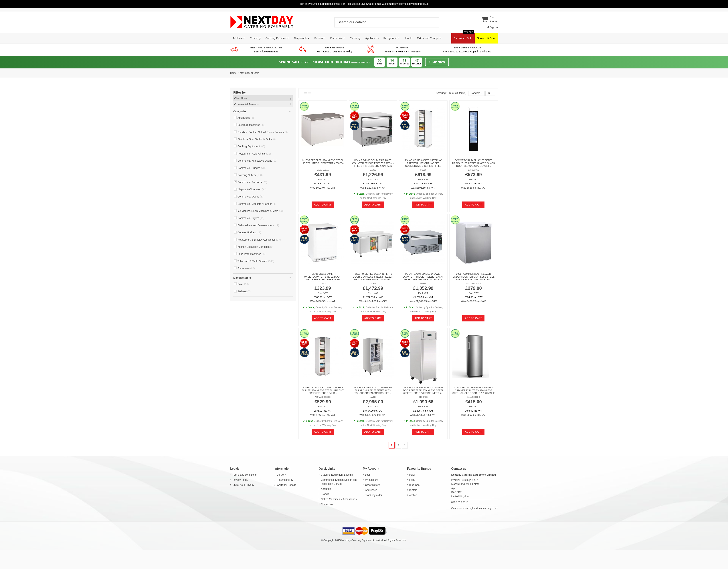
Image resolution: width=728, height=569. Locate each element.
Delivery (281, 475)
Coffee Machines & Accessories (339, 499)
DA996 (373, 170)
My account (372, 480)
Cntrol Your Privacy (243, 485)
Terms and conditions (244, 475)
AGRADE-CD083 (323, 397)
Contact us (327, 504)
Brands (325, 494)
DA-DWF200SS (474, 283)
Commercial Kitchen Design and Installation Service (339, 482)
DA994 (423, 283)
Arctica (413, 495)
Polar (412, 475)
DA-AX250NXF (473, 397)
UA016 (373, 397)
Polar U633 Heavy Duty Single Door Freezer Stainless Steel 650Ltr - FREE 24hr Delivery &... (423, 390)
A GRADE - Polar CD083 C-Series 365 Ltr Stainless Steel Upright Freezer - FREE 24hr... (323, 390)
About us (326, 489)
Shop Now (437, 62)
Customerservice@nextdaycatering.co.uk (475, 508)
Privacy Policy (240, 480)
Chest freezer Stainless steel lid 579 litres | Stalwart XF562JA (323, 162)
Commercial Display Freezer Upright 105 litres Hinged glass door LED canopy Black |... (474, 163)
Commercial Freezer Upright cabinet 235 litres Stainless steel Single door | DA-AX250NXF (474, 390)
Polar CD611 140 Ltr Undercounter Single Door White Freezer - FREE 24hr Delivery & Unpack (323, 278)
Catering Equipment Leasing (337, 475)
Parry (412, 480)
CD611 (323, 283)
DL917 (373, 283)
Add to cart (323, 205)
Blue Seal (415, 485)
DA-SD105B (473, 170)
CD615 (423, 170)
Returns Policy (285, 480)
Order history (372, 485)
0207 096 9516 (460, 502)
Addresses (371, 490)
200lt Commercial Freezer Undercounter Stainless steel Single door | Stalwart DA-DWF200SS (473, 278)
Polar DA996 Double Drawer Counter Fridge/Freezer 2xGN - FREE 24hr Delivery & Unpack (373, 163)
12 (490, 93)
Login (368, 475)
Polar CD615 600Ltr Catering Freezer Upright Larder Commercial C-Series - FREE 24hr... (423, 165)
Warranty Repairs (286, 485)
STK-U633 (423, 397)
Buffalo (413, 490)
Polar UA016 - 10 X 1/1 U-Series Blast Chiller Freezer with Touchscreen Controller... (373, 390)
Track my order (374, 495)
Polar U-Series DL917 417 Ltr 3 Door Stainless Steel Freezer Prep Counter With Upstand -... (373, 277)
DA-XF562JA (323, 170)
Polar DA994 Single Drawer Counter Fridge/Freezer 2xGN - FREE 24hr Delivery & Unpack (423, 277)
